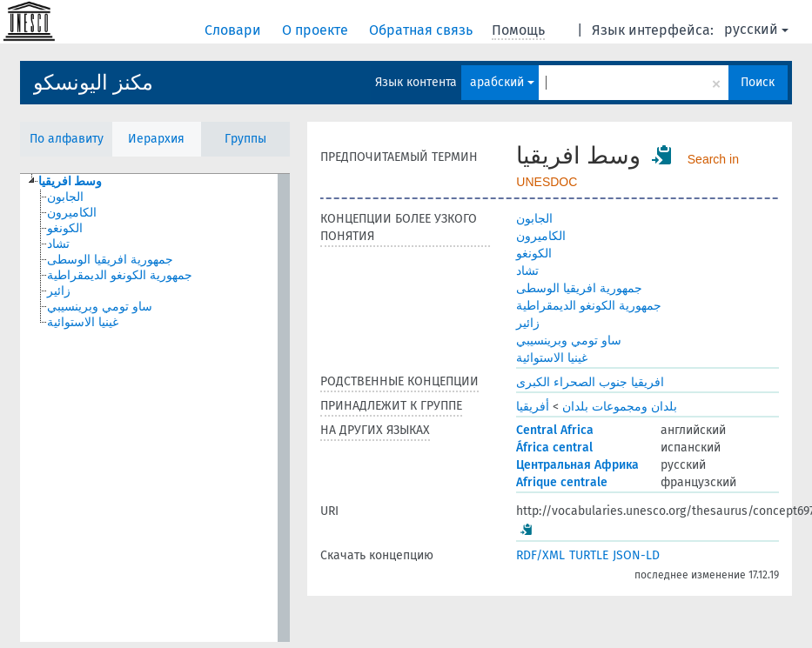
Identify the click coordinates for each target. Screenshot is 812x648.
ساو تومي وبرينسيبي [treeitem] (100, 307)
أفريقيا (533, 407)
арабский (502, 82)
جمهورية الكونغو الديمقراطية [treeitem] (120, 275)
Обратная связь (423, 30)
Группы (245, 139)
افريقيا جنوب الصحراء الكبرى (590, 382)
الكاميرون (541, 236)
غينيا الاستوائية (552, 358)
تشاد (527, 271)
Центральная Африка (577, 465)
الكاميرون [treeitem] (72, 213)
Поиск (758, 82)
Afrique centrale (562, 482)
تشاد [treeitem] (58, 244)
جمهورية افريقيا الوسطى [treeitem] (110, 260)
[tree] (155, 408)
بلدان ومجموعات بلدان (620, 407)
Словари (235, 30)
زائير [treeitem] (59, 291)
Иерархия (156, 139)
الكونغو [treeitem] (65, 228)
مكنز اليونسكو (93, 83)
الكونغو (534, 254)
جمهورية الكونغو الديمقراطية (589, 306)
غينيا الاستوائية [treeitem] (83, 322)
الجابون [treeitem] (65, 197)
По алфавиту (67, 139)
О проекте (317, 30)
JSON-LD (636, 555)
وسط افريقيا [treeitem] (70, 181)
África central (554, 448)
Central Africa (555, 430)
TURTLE (589, 555)
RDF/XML (540, 555)
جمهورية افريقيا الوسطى (579, 288)
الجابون (534, 219)
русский (756, 29)
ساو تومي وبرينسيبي (569, 341)
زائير (528, 323)
